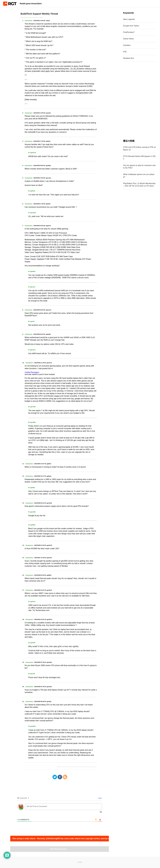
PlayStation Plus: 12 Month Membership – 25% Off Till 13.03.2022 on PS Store (139, 185)
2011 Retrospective (60, 849)
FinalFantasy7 (129, 32)
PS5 (125, 52)
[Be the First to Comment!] (64, 807)
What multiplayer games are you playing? (139, 176)
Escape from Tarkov (131, 26)
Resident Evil (128, 58)
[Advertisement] (140, 101)
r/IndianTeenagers (32, 372)
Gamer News (128, 39)
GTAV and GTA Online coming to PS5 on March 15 (140, 148)
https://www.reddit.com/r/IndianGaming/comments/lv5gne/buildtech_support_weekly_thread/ (78, 767)
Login (100, 798)
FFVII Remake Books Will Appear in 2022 (139, 158)
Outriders (127, 45)
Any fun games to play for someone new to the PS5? (139, 167)
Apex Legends (129, 19)
